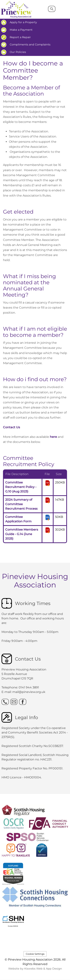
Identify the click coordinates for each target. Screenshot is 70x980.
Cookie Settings (35, 954)
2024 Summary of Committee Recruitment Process (21, 504)
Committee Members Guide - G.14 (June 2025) (22, 534)
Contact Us (11, 427)
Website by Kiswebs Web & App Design (35, 969)
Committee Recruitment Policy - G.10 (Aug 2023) (21, 487)
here (53, 437)
